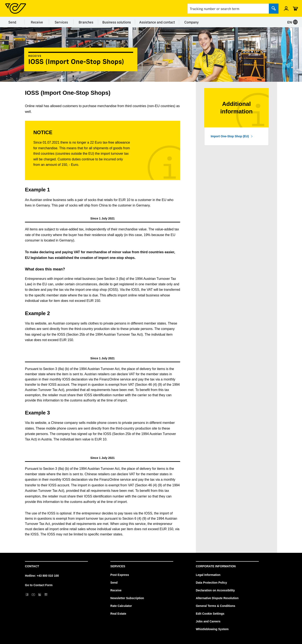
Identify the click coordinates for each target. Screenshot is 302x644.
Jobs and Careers (208, 621)
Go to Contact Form (39, 585)
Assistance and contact (157, 22)
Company (191, 22)
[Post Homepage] (16, 8)
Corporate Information (216, 566)
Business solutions (117, 22)
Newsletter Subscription (127, 598)
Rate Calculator (121, 606)
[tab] (103, 218)
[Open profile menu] (286, 8)
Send (12, 22)
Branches (86, 22)
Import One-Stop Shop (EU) (230, 136)
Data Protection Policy (212, 583)
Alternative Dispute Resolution (217, 598)
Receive (37, 22)
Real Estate (118, 614)
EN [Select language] (293, 22)
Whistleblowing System (212, 629)
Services (61, 22)
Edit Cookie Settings (210, 614)
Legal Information (208, 575)
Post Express (120, 575)
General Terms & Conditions (216, 606)
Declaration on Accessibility (215, 590)
